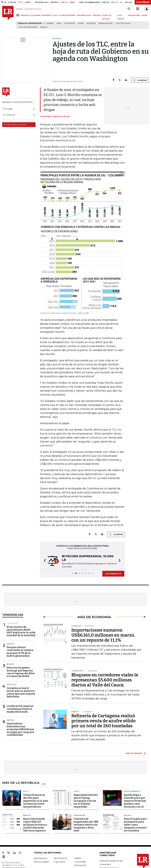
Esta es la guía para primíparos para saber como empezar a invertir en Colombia (135, 825)
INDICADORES (134, 15)
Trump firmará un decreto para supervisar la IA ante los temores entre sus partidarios (36, 801)
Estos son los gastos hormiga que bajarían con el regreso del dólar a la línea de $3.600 (21, 672)
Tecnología (12, 623)
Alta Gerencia (60, 858)
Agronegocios (40, 858)
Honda (81, 23)
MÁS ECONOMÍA (134, 753)
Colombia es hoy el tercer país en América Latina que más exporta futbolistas (21, 692)
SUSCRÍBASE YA (113, 574)
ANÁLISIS (97, 15)
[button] (44, 561)
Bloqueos (91, 23)
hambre (50, 23)
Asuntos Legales (41, 862)
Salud (76, 791)
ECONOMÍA (36, 15)
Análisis (78, 858)
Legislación (79, 815)
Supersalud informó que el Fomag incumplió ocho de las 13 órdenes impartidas (86, 801)
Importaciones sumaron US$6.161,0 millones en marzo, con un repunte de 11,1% (103, 635)
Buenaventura (106, 23)
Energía (10, 644)
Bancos (44, 27)
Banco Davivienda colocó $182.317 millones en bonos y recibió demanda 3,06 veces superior (35, 825)
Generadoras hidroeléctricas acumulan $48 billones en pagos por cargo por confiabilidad (20, 729)
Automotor (69, 23)
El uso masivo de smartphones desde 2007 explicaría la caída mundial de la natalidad (21, 631)
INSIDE (145, 15)
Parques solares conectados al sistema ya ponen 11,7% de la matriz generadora (20, 652)
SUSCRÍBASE (143, 2)
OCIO (55, 15)
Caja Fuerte (60, 862)
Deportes (12, 685)
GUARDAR (140, 80)
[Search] (129, 9)
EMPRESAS (47, 15)
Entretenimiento (132, 791)
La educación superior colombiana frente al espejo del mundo (20, 709)
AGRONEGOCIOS (84, 15)
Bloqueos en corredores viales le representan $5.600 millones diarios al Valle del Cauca (105, 680)
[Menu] (18, 15)
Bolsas (10, 664)
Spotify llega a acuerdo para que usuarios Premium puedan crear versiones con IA (135, 801)
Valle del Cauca (123, 23)
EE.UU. (26, 791)
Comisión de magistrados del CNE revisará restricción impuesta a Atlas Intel (86, 825)
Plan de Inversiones (28, 27)
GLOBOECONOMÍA (67, 15)
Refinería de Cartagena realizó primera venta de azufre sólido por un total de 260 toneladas (104, 721)
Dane (59, 23)
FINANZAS (25, 15)
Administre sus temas (15, 124)
